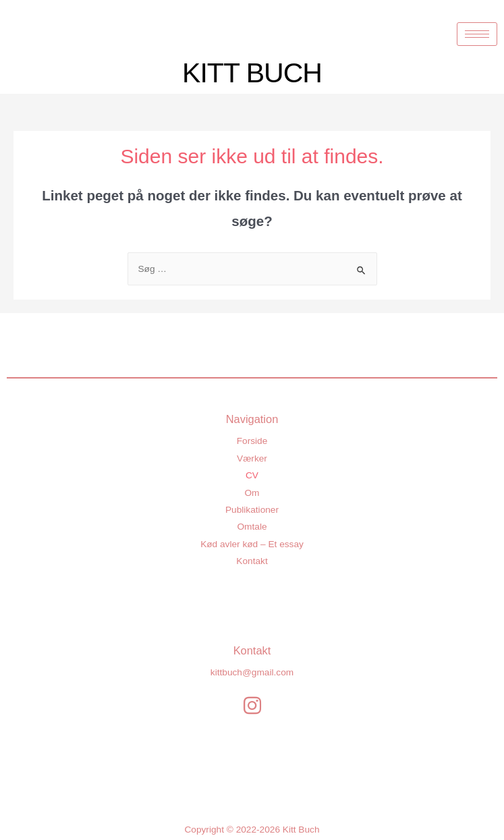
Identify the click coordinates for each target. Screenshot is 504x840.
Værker (252, 458)
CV (252, 475)
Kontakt (252, 561)
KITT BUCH (252, 73)
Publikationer (252, 510)
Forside (252, 441)
